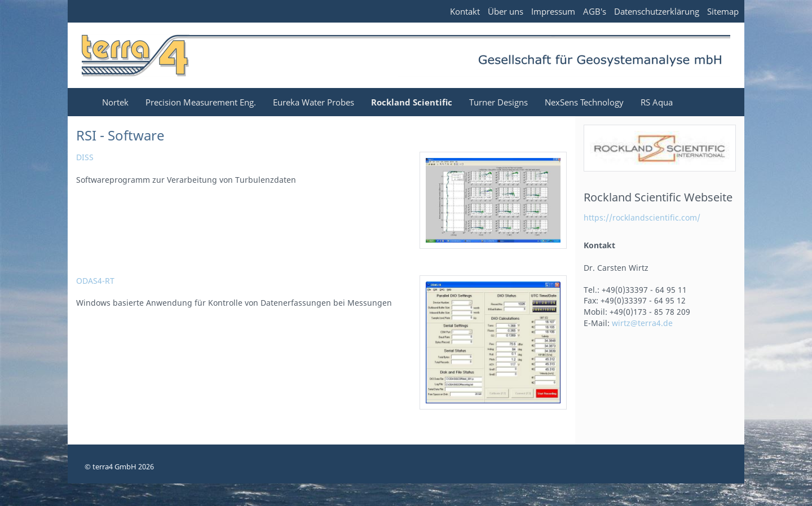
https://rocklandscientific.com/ (642, 217)
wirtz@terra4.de (642, 323)
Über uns (506, 11)
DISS (85, 157)
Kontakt (465, 11)
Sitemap (723, 11)
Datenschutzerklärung (657, 11)
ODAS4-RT (95, 281)
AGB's (595, 11)
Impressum (553, 11)
